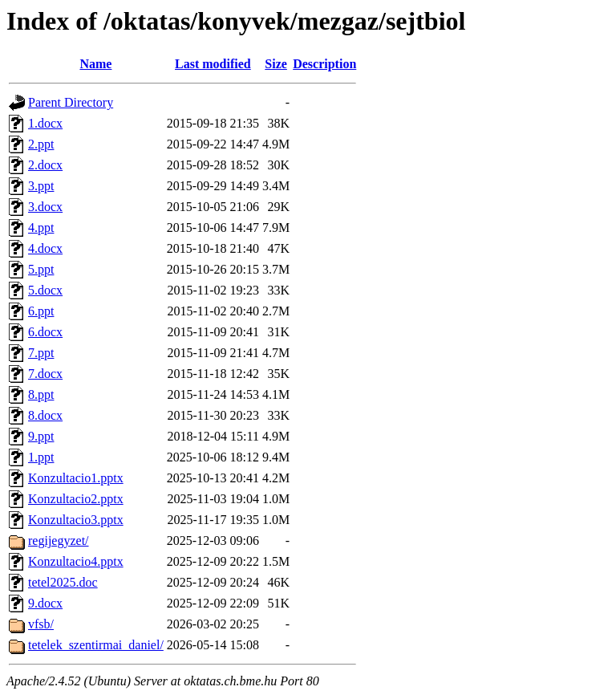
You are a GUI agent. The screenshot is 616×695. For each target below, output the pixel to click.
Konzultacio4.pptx (76, 561)
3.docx (45, 207)
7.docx (45, 374)
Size (276, 64)
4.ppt (41, 228)
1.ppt (41, 457)
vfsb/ (41, 624)
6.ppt (41, 311)
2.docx (45, 165)
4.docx (45, 248)
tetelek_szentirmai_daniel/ (96, 645)
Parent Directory (71, 102)
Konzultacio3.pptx (76, 520)
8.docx (45, 415)
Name (95, 64)
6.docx (45, 332)
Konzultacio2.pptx (76, 499)
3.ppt (41, 186)
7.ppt (41, 353)
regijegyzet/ (59, 541)
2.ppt (41, 144)
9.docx (45, 603)
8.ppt (41, 394)
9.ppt (41, 436)
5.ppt (41, 269)
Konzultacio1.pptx (76, 478)
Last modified (213, 64)
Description (324, 64)
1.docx (45, 123)
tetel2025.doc (63, 582)
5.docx (45, 290)
